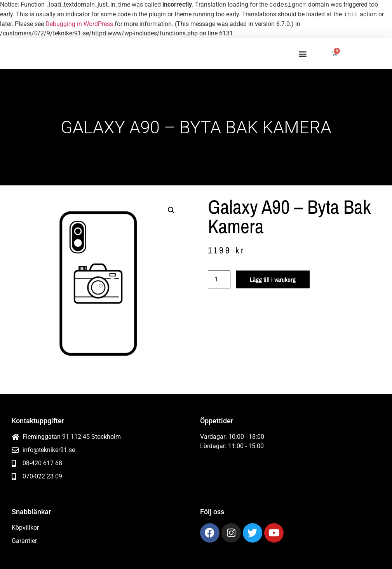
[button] (302, 53)
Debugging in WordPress (79, 24)
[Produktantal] (219, 279)
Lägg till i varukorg (273, 279)
